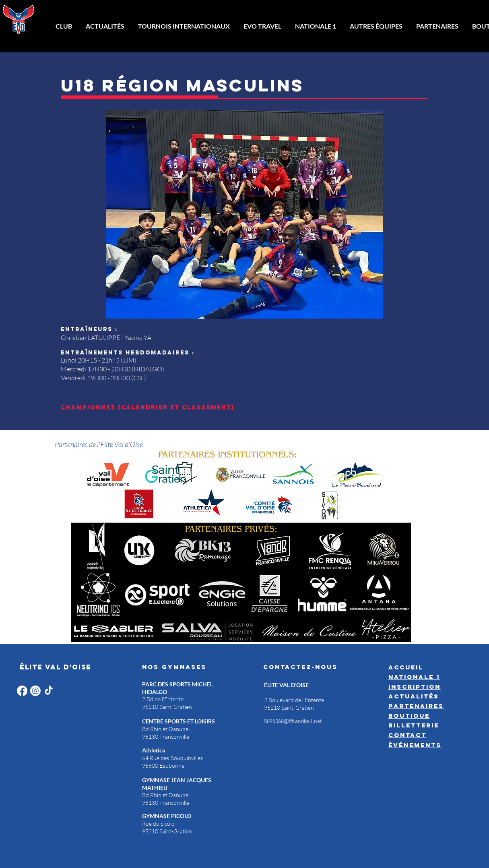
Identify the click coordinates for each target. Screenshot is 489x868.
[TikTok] (49, 691)
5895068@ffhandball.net (293, 722)
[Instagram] (35, 691)
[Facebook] (22, 691)
